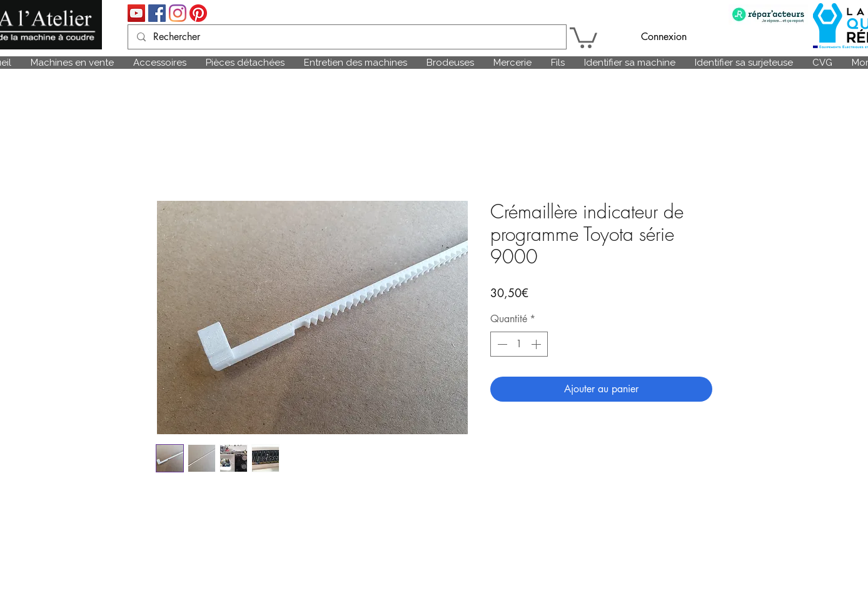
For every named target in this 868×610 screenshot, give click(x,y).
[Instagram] (178, 13)
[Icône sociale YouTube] (136, 13)
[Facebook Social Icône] (157, 13)
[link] (583, 37)
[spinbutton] (519, 344)
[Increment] (537, 344)
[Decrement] (501, 344)
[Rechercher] (346, 37)
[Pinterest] (198, 13)
